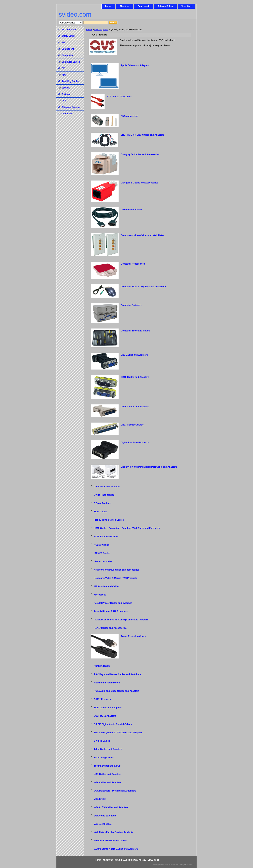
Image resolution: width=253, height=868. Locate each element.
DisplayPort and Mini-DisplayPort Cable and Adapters (149, 467)
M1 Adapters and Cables (107, 586)
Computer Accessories (133, 264)
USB (64, 101)
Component (68, 49)
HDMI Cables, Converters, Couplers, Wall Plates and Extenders (127, 528)
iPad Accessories (103, 561)
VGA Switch (100, 799)
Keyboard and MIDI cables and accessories (117, 570)
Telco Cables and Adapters (108, 749)
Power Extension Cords (133, 636)
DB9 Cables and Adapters (134, 355)
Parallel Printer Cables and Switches (113, 603)
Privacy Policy (165, 6)
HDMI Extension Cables (106, 537)
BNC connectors (129, 116)
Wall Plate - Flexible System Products (113, 832)
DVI (63, 68)
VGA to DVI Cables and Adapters (111, 807)
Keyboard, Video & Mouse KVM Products (115, 578)
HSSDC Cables (102, 545)
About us (124, 6)
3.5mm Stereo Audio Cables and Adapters (116, 849)
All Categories (101, 30)
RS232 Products (102, 699)
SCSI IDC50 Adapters (105, 716)
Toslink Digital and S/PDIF (107, 766)
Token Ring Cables (104, 758)
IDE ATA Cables (102, 553)
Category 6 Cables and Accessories (140, 183)
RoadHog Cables (70, 81)
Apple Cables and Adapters (135, 65)
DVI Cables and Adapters (107, 487)
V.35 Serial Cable (103, 824)
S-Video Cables (102, 741)
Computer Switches (131, 305)
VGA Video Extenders (105, 816)
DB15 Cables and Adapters (135, 377)
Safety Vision (68, 36)
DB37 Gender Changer (133, 425)
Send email (144, 6)
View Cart (187, 6)
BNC (64, 42)
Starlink (66, 88)
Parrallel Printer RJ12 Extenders (111, 611)
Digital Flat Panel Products (135, 442)
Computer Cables (71, 62)
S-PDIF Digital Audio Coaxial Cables (113, 724)
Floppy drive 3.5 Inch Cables (109, 520)
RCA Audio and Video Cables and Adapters (116, 691)
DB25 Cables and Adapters (135, 407)
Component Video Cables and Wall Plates (143, 235)
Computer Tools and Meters (135, 331)
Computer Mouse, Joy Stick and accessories (144, 287)
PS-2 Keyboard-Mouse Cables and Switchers (117, 674)
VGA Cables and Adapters (107, 782)
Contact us (67, 114)
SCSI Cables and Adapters (108, 708)
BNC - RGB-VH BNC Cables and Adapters (142, 135)
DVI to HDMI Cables (104, 495)
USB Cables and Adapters (107, 774)
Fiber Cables (100, 512)
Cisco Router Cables (132, 210)
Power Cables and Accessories (110, 628)
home (108, 6)
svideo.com (75, 14)
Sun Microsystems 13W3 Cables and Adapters (118, 733)
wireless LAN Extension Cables (110, 841)
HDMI (64, 75)
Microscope (100, 595)
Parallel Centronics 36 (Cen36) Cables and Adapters (121, 620)
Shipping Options (71, 107)
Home (89, 30)
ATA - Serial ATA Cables (119, 97)
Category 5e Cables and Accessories (140, 154)
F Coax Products (103, 503)
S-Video (66, 94)
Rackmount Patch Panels (107, 683)
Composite (67, 55)
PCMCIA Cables (102, 666)
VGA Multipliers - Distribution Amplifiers (115, 791)
